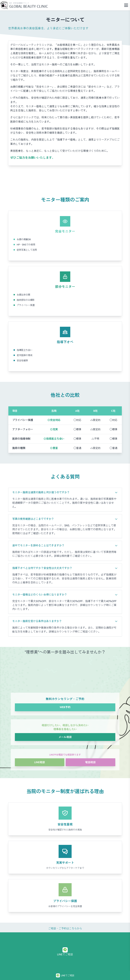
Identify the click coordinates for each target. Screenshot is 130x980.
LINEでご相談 (65, 952)
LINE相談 (40, 762)
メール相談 (65, 737)
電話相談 (90, 762)
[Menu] (126, 5)
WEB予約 (65, 707)
